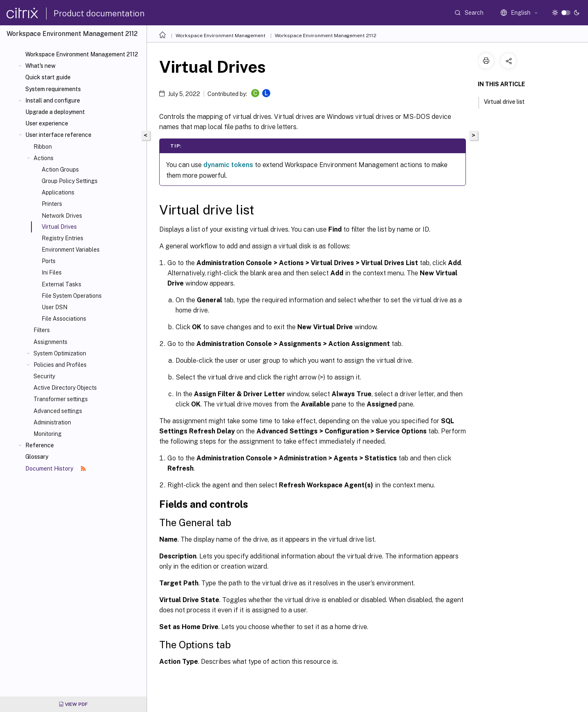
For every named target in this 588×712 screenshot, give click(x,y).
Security (44, 376)
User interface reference (58, 135)
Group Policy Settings (70, 181)
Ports (49, 261)
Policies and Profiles (60, 365)
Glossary (37, 457)
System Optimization (60, 353)
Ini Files (52, 272)
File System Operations (72, 296)
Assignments (50, 342)
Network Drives (62, 216)
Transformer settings (61, 399)
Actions (43, 158)
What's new (40, 66)
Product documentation (99, 13)
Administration (52, 422)
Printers (52, 204)
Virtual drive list (509, 101)
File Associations (64, 319)
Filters (42, 330)
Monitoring (48, 434)
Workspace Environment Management (220, 36)
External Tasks (61, 284)
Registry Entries (62, 238)
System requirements (53, 89)
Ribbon (43, 147)
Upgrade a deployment (55, 112)
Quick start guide (48, 77)
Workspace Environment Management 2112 (82, 54)
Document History (56, 469)
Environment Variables (71, 250)
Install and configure (53, 100)
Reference (40, 445)
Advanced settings (58, 411)
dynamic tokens (228, 165)
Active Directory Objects (65, 388)
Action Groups (60, 170)
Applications (58, 192)
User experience (47, 123)
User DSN (55, 307)
